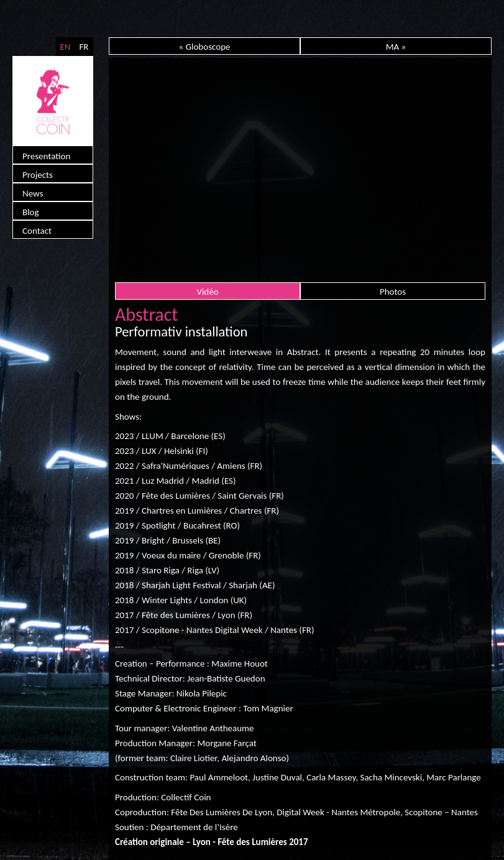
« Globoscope (204, 47)
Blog (31, 212)
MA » (396, 47)
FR (84, 47)
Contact (37, 231)
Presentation (46, 156)
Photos (393, 292)
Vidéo (207, 292)
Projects (38, 175)
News (33, 193)
